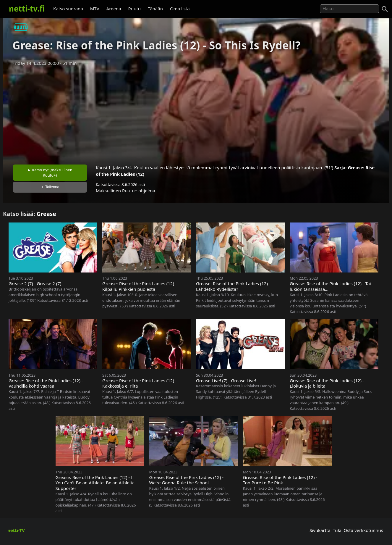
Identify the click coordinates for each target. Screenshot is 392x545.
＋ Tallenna (50, 187)
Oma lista (180, 9)
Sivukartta (320, 530)
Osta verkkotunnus (363, 530)
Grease (46, 214)
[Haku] (385, 9)
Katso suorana (68, 9)
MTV (95, 9)
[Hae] (349, 9)
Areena (114, 9)
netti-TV (16, 530)
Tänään (155, 9)
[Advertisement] (196, 113)
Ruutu (135, 9)
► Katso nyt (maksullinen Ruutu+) (50, 172)
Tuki (337, 530)
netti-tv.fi (27, 9)
